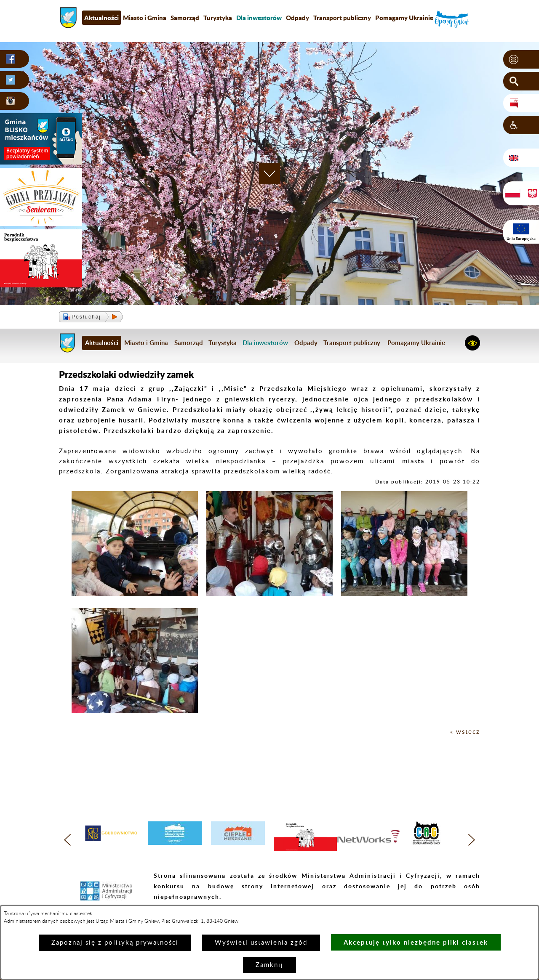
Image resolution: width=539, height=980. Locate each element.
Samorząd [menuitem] (185, 18)
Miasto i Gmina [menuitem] (145, 18)
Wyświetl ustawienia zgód (261, 943)
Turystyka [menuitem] (218, 18)
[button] (521, 59)
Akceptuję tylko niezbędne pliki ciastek (416, 942)
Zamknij (269, 965)
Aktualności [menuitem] (101, 18)
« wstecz (465, 732)
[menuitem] (259, 18)
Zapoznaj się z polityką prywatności (115, 943)
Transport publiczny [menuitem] (342, 18)
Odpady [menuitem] (298, 18)
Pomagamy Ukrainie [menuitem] (404, 18)
